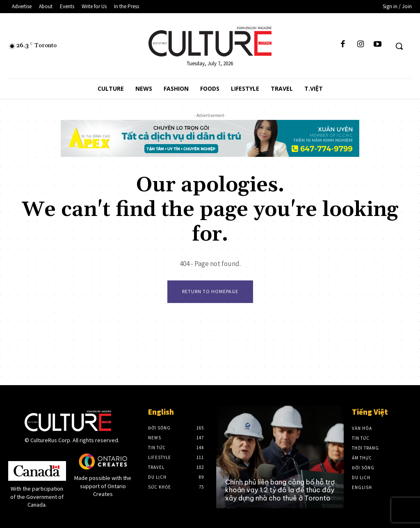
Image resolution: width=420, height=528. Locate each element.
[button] (399, 46)
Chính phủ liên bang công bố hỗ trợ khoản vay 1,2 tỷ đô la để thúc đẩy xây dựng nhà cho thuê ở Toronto (280, 490)
